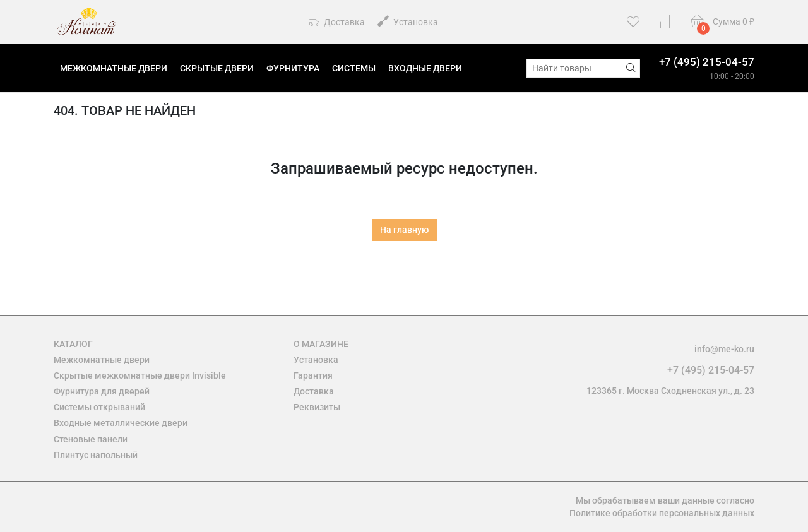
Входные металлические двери (121, 423)
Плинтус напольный (96, 455)
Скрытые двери (217, 68)
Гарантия (313, 375)
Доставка (336, 23)
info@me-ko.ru (724, 349)
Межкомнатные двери (114, 68)
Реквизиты (317, 407)
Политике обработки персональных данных (662, 513)
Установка (408, 21)
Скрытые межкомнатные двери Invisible (140, 375)
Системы (354, 68)
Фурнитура (293, 68)
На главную (404, 230)
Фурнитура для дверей (102, 391)
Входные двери (425, 68)
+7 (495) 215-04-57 (707, 62)
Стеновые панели (91, 439)
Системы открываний (99, 407)
